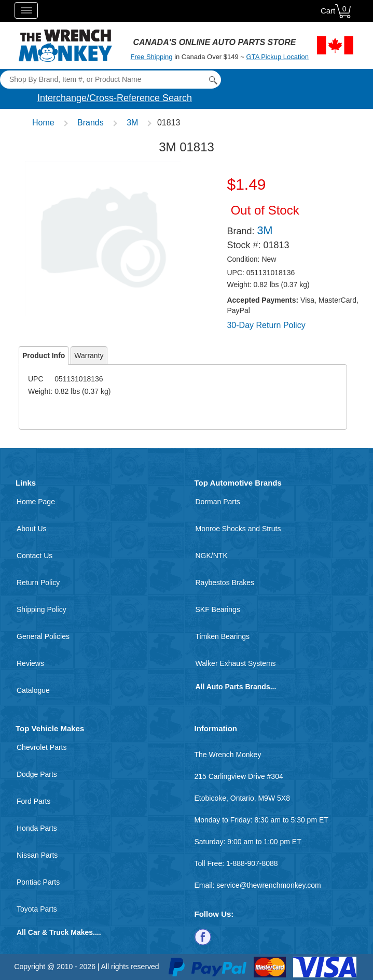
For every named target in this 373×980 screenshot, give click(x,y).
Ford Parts (33, 801)
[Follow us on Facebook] (203, 936)
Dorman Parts (218, 502)
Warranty (89, 356)
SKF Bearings (218, 609)
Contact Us (34, 556)
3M (132, 123)
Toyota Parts (37, 909)
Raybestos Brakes (225, 583)
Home (43, 123)
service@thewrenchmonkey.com (268, 885)
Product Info (44, 356)
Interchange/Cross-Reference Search (115, 98)
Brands (91, 123)
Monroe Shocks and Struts (238, 529)
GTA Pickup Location (278, 57)
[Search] (110, 80)
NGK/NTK (212, 556)
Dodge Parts (37, 774)
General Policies (43, 636)
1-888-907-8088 (252, 863)
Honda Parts (37, 828)
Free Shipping (152, 57)
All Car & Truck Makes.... (59, 932)
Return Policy (38, 583)
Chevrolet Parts (42, 747)
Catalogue (33, 690)
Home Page (36, 502)
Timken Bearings (223, 636)
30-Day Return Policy (266, 325)
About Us (32, 529)
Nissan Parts (37, 855)
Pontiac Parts (38, 882)
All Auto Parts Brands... (236, 687)
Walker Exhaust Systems (236, 663)
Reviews (30, 663)
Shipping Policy (42, 609)
